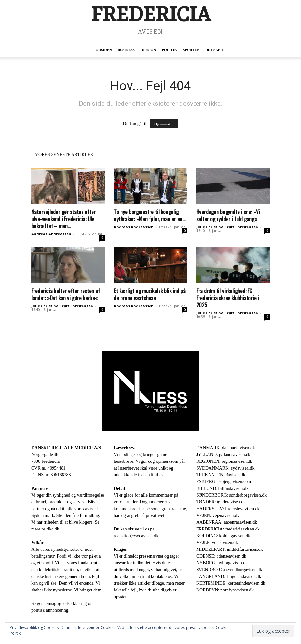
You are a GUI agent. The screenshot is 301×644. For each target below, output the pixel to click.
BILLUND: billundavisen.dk (222, 488)
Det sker (214, 50)
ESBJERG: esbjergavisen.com (224, 482)
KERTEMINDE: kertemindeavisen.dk (231, 583)
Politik (169, 50)
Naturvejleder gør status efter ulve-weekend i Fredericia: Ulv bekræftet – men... (63, 219)
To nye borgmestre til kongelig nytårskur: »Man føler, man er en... (150, 215)
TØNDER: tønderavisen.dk (221, 502)
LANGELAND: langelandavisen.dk (229, 576)
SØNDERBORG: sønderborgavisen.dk (231, 495)
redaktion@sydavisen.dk (136, 536)
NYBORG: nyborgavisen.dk (222, 563)
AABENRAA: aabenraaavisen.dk (227, 522)
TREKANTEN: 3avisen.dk (221, 475)
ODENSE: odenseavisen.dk (221, 556)
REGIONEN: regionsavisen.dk (224, 461)
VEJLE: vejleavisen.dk (217, 543)
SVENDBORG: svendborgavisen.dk (229, 570)
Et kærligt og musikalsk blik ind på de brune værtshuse (150, 294)
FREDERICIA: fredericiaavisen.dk (228, 529)
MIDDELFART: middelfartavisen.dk (230, 549)
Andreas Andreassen (51, 234)
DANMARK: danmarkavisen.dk (226, 448)
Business (126, 50)
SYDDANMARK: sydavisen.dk (225, 468)
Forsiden (103, 50)
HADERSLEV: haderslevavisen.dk (228, 509)
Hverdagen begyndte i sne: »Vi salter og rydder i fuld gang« (228, 215)
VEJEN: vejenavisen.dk (218, 515)
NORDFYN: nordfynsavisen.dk (225, 590)
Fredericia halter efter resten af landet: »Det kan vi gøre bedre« (66, 294)
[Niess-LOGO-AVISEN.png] (150, 391)
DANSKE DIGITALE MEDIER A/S (66, 448)
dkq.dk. (53, 529)
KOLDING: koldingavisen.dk (223, 536)
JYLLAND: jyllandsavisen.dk (223, 455)
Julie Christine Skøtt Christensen (227, 227)
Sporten (191, 50)
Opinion (148, 50)
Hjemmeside (164, 124)
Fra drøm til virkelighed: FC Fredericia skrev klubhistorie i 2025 (228, 298)
